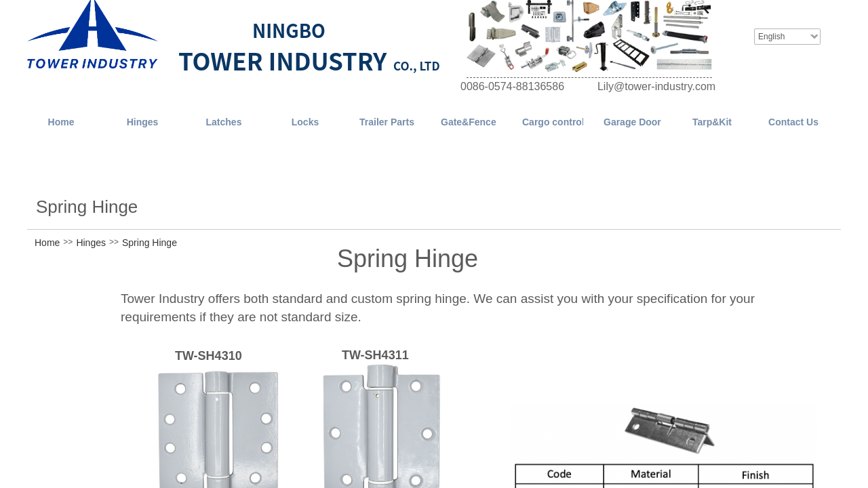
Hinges (91, 243)
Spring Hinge (150, 243)
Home (47, 243)
